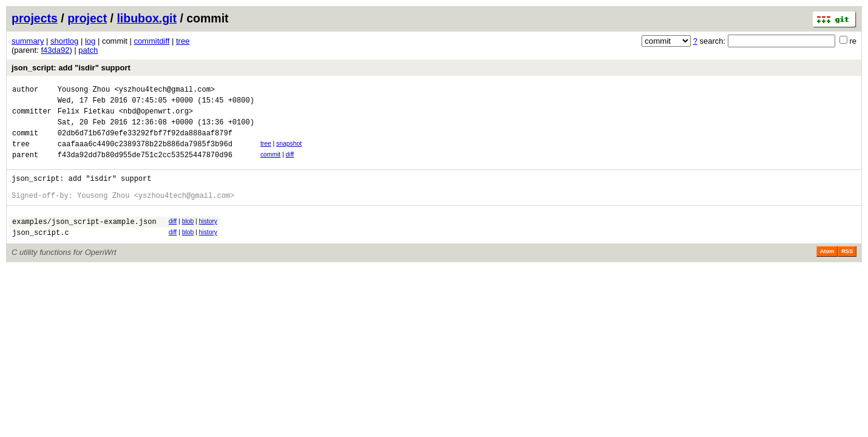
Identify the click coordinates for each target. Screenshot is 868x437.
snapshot (289, 153)
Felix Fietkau (86, 116)
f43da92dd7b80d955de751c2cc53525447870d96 (145, 167)
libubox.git (147, 18)
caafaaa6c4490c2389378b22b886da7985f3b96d (145, 154)
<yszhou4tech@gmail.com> (164, 91)
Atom (827, 273)
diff (290, 165)
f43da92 (55, 50)
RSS (847, 273)
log (90, 41)
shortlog (64, 41)
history (208, 239)
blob (188, 239)
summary (28, 41)
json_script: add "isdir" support (71, 68)
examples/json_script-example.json (84, 241)
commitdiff (151, 41)
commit (270, 165)
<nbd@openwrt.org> (156, 116)
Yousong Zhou (84, 91)
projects (35, 18)
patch (88, 50)
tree (183, 41)
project (87, 18)
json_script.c (41, 254)
